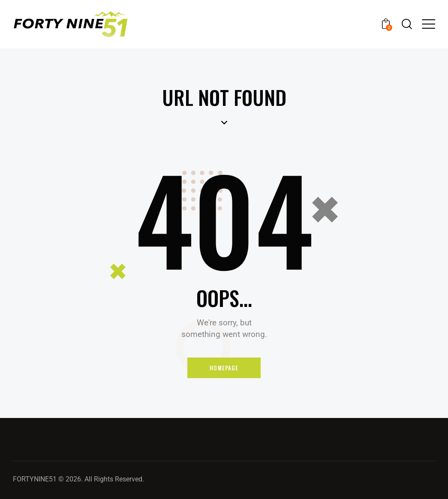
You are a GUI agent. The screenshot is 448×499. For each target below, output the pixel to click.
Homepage (224, 368)
